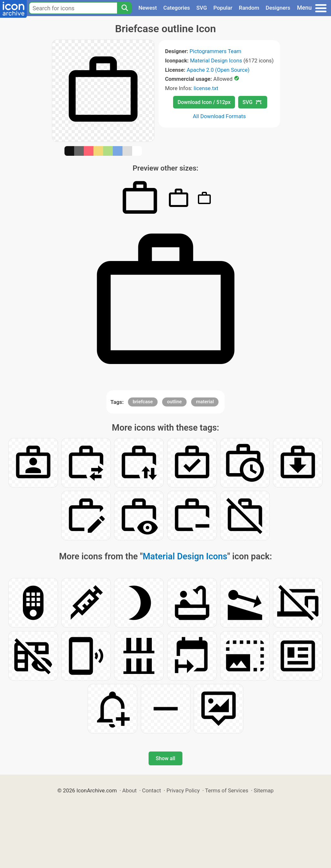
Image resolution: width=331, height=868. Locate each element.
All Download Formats (219, 116)
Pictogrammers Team (215, 51)
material (205, 402)
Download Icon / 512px (204, 102)
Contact (152, 790)
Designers (278, 8)
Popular (223, 8)
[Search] (124, 8)
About (129, 790)
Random (249, 8)
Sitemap (264, 790)
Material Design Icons (216, 61)
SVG (202, 8)
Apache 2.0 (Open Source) (218, 70)
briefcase (143, 402)
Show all (165, 758)
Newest (147, 8)
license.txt (206, 88)
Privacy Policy (183, 790)
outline (174, 402)
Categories (177, 8)
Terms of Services (227, 790)
